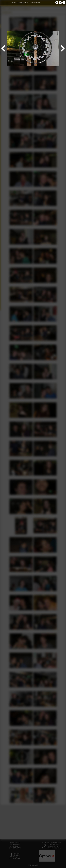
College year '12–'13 (24, 3)
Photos (14, 3)
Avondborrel (36, 3)
